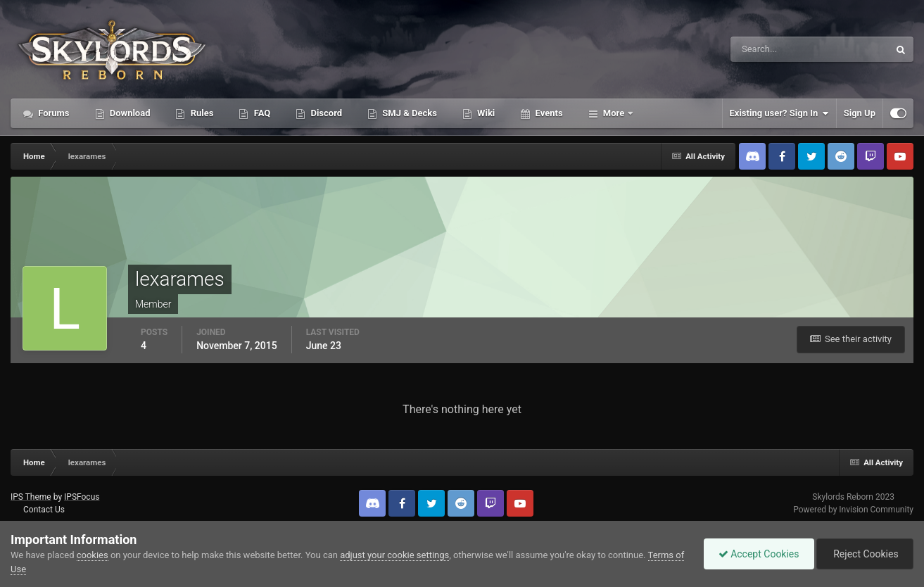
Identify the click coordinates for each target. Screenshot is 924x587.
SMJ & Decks (409, 113)
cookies (93, 555)
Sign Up (860, 113)
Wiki (485, 113)
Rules (201, 113)
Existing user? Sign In (779, 113)
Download (129, 113)
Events (548, 113)
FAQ (261, 113)
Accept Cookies (759, 554)
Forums (53, 113)
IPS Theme (31, 497)
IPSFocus (82, 497)
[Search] (767, 49)
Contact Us (44, 510)
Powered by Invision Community (853, 510)
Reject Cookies (865, 554)
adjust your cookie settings (394, 555)
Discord (325, 113)
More (614, 113)
